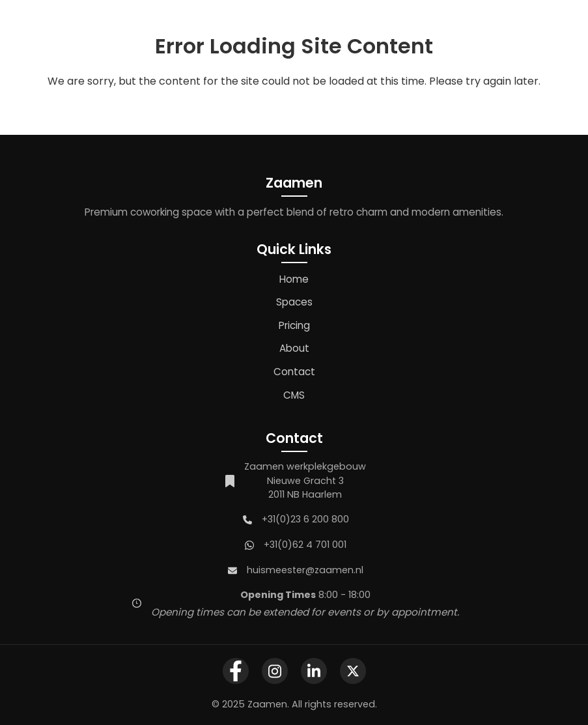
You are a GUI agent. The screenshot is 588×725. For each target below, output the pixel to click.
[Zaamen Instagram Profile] (275, 671)
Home (294, 279)
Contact (294, 372)
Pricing (294, 325)
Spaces (294, 302)
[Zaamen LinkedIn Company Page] (314, 671)
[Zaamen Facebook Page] (236, 671)
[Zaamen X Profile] (353, 671)
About (294, 348)
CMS (294, 395)
